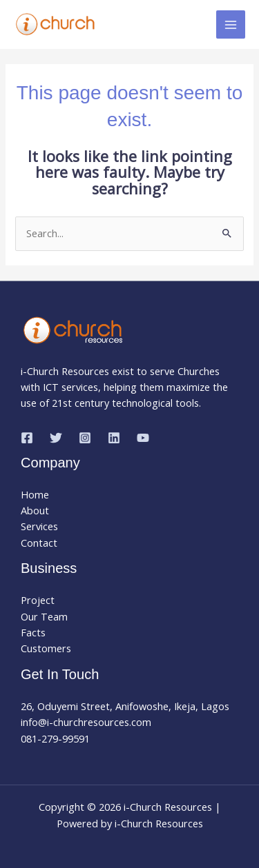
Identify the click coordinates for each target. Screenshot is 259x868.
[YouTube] (143, 438)
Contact (39, 543)
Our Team (44, 616)
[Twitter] (56, 438)
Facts (33, 632)
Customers (46, 648)
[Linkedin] (114, 438)
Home (35, 494)
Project (38, 600)
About (35, 510)
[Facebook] (27, 438)
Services (39, 526)
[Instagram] (85, 438)
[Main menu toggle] (231, 25)
